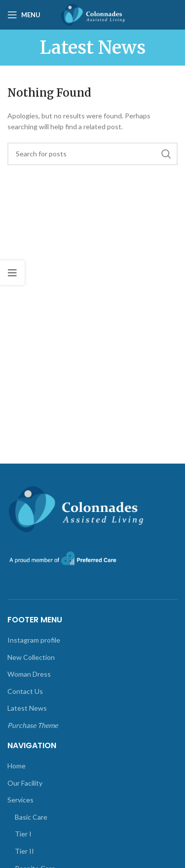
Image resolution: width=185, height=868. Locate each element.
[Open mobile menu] (24, 15)
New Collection (31, 657)
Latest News (27, 708)
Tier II (24, 851)
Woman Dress (29, 674)
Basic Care (31, 817)
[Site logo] (93, 14)
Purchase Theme (33, 725)
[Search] (92, 154)
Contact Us (25, 691)
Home (17, 766)
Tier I (23, 834)
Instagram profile (34, 640)
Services (20, 800)
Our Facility (25, 783)
